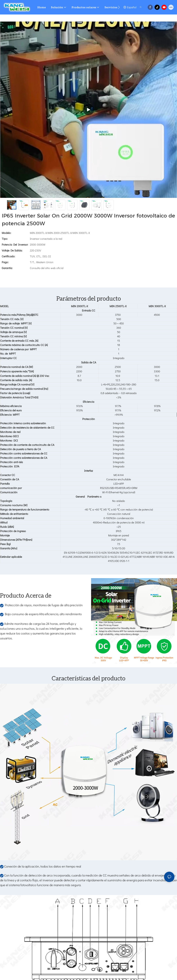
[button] (119, 7)
